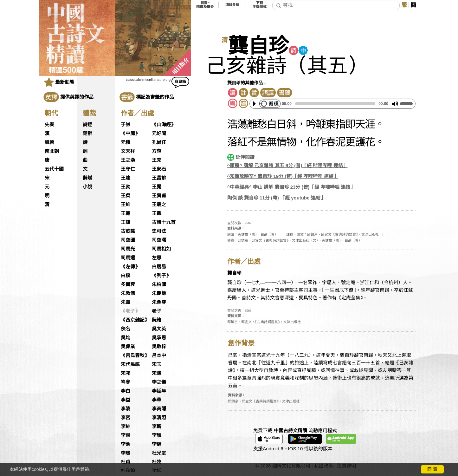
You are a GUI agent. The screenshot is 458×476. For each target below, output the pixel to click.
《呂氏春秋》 (135, 355)
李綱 (157, 444)
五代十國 (54, 169)
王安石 (159, 169)
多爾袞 (128, 284)
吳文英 (159, 329)
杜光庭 (159, 453)
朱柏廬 (159, 284)
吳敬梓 (159, 347)
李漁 (126, 444)
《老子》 (130, 311)
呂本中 (159, 355)
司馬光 (128, 249)
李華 (157, 400)
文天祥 (128, 151)
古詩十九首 (164, 222)
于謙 (126, 125)
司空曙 (159, 240)
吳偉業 (128, 347)
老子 (157, 311)
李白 (126, 391)
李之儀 (159, 382)
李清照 (159, 418)
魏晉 (49, 142)
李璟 (126, 453)
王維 (126, 205)
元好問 (159, 134)
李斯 (157, 427)
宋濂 (157, 373)
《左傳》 (130, 267)
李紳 (126, 427)
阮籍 (157, 320)
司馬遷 (128, 258)
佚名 (126, 329)
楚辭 (87, 134)
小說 (87, 187)
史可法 (159, 231)
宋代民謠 (130, 364)
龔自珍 (258, 46)
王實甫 (159, 196)
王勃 (126, 187)
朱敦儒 (128, 293)
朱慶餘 (159, 293)
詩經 (87, 125)
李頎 (157, 435)
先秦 (49, 125)
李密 (126, 418)
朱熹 (126, 302)
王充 (157, 160)
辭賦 (87, 178)
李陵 (126, 409)
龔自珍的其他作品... (247, 83)
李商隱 (159, 409)
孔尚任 (159, 142)
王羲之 (159, 205)
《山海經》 (164, 125)
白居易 (159, 267)
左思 (157, 258)
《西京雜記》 (135, 320)
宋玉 (157, 364)
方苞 (157, 151)
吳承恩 (159, 338)
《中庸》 (130, 134)
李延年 (159, 391)
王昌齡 (159, 178)
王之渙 (128, 160)
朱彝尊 (159, 302)
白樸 (126, 276)
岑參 (126, 382)
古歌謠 (128, 231)
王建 (126, 178)
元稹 (126, 142)
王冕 (157, 187)
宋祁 (126, 373)
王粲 (126, 196)
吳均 (126, 338)
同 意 (432, 469)
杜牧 (157, 462)
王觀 (157, 213)
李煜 (126, 435)
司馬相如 (161, 249)
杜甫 (126, 462)
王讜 (126, 222)
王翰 (126, 213)
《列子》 (161, 276)
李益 (126, 400)
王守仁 (128, 169)
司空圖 (128, 240)
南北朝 (52, 151)
